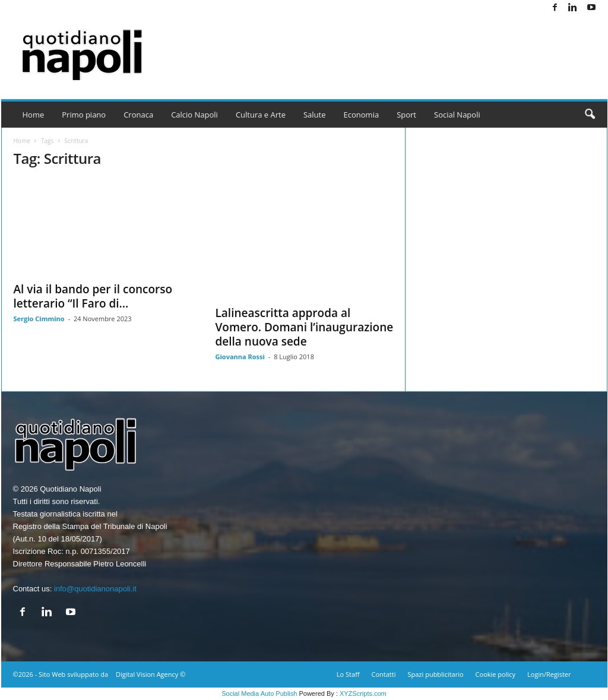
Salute (315, 115)
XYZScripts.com (363, 693)
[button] (590, 115)
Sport (406, 115)
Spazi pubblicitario (435, 674)
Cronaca (138, 115)
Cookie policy (495, 674)
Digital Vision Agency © (151, 674)
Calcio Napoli (194, 115)
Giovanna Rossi (240, 357)
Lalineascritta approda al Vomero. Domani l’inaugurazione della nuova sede (305, 327)
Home (34, 115)
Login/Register (549, 674)
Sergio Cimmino (39, 319)
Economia (362, 115)
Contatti (384, 674)
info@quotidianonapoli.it (95, 589)
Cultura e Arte (261, 115)
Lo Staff (348, 674)
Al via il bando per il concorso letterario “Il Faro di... (93, 296)
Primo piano (84, 115)
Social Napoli (457, 115)
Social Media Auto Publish (259, 693)
